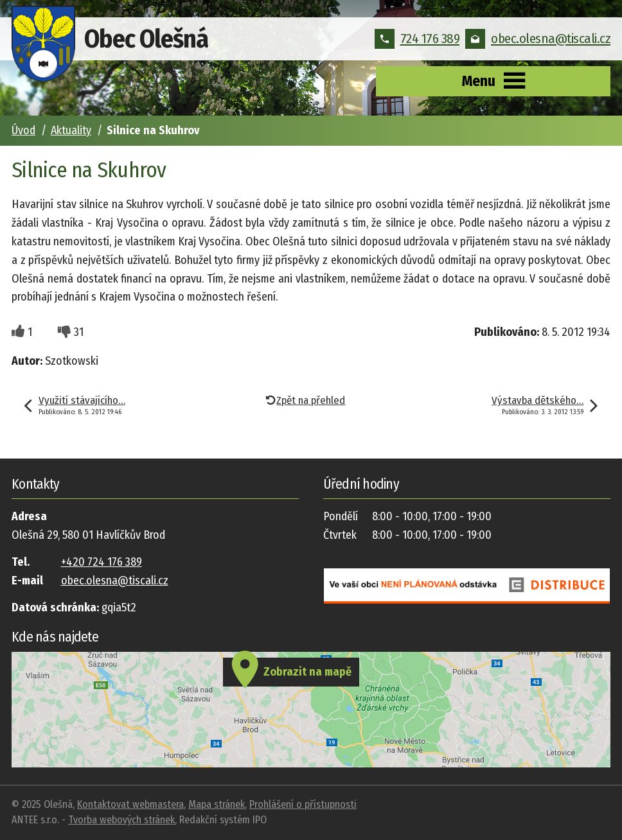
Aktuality (71, 130)
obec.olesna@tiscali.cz (538, 39)
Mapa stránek (217, 804)
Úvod (23, 130)
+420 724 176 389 (102, 562)
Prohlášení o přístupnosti (303, 804)
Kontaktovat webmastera (130, 804)
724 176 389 (417, 39)
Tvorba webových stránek (121, 820)
